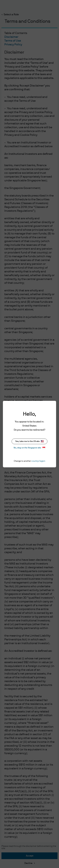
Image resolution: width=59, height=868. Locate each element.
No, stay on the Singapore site (29, 448)
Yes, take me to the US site (29, 441)
